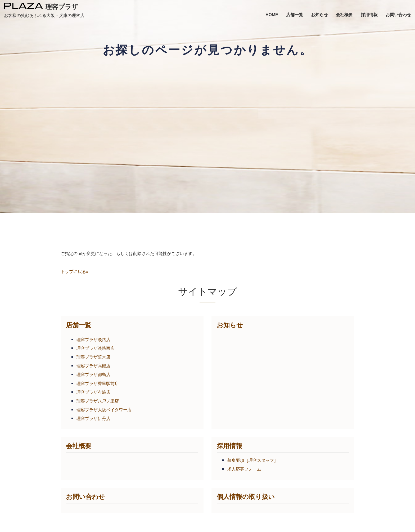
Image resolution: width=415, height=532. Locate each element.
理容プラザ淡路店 (93, 340)
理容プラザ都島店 (93, 375)
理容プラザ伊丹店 (93, 419)
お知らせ (230, 325)
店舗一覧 (79, 325)
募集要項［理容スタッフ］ (253, 460)
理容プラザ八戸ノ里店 (98, 401)
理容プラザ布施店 (93, 392)
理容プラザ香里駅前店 (98, 384)
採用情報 (229, 446)
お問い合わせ (85, 497)
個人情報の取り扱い (246, 497)
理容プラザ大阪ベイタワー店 (104, 410)
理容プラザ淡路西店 (96, 348)
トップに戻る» (75, 272)
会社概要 (79, 446)
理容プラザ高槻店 (93, 366)
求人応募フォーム (244, 469)
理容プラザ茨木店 (93, 357)
